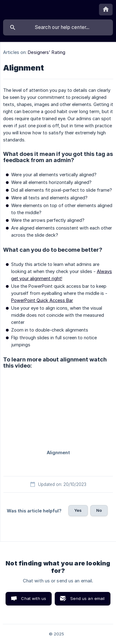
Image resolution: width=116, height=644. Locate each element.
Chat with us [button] (34, 598)
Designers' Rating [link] (47, 52)
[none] (106, 10)
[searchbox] (58, 27)
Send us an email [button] (87, 598)
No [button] (99, 510)
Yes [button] (78, 510)
